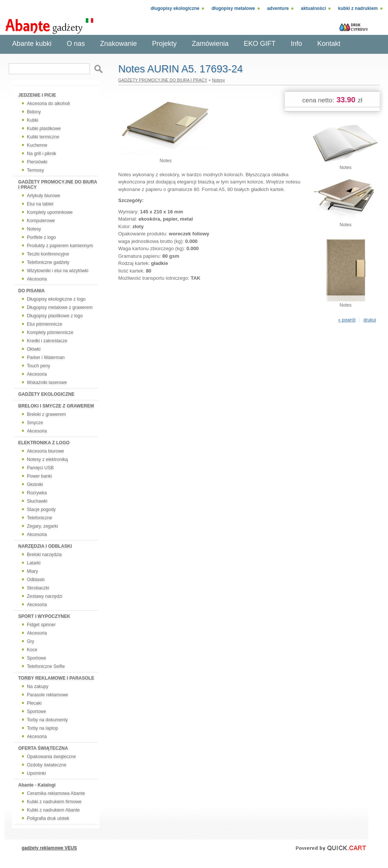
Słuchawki (37, 501)
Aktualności (313, 8)
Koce (32, 650)
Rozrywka (37, 493)
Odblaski (36, 580)
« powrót (347, 320)
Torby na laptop (42, 728)
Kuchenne (37, 145)
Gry (31, 641)
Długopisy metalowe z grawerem (60, 307)
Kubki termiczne (43, 137)
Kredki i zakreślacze (47, 341)
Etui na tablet (40, 204)
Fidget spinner (41, 625)
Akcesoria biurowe (45, 451)
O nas (76, 44)
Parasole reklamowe (48, 695)
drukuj (370, 320)
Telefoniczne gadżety (48, 262)
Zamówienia (210, 44)
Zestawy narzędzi (45, 596)
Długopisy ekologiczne (175, 8)
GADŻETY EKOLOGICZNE (46, 394)
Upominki (36, 773)
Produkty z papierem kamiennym (60, 246)
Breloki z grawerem (46, 414)
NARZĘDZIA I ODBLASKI (45, 546)
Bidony (34, 112)
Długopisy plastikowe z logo (55, 316)
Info (296, 44)
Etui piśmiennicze (45, 324)
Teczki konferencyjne (48, 254)
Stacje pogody (41, 509)
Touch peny (38, 366)
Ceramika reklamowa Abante (56, 793)
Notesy (34, 229)
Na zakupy (38, 686)
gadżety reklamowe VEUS (49, 848)
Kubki (33, 120)
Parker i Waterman (46, 357)
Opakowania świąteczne (51, 757)
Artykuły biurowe (44, 196)
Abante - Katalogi (37, 785)
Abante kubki (32, 44)
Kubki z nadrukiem (358, 8)
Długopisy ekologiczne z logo (56, 299)
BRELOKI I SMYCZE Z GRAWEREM (56, 406)
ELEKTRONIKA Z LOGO (44, 443)
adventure (278, 8)
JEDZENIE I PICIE (37, 95)
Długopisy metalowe (233, 8)
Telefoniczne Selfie (46, 666)
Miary (32, 571)
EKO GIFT (260, 44)
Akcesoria (37, 279)
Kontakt (329, 44)
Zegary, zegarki (42, 526)
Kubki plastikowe (44, 128)
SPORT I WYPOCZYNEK (44, 616)
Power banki (39, 476)
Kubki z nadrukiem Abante (53, 810)
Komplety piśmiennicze (50, 332)
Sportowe (37, 658)
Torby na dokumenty (47, 720)
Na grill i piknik (41, 154)
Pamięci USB (40, 468)
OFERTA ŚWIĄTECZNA (43, 748)
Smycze (35, 423)
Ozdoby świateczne (47, 765)
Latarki (34, 563)
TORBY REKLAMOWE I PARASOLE (56, 678)
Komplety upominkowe (50, 212)
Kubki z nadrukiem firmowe (54, 802)
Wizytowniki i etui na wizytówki (58, 271)
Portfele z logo (41, 237)
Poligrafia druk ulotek (48, 818)
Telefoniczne (40, 518)
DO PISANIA (31, 291)
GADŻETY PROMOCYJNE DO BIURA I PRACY (58, 185)
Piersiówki (37, 162)
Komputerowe (41, 221)
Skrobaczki (38, 588)
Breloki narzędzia (44, 555)
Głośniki (35, 484)
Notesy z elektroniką (47, 459)
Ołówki (34, 349)
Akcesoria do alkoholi (48, 103)
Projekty (164, 44)
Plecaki (34, 703)
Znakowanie (118, 44)
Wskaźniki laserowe (47, 382)
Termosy (35, 170)
